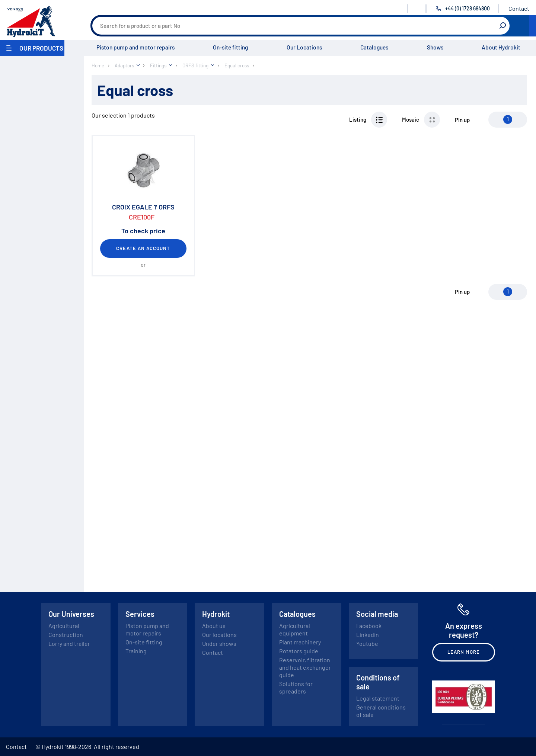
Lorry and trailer (69, 643)
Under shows (219, 643)
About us (214, 626)
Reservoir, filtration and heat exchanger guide (305, 667)
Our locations (219, 635)
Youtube (367, 643)
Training (136, 651)
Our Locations (304, 47)
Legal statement (378, 698)
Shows (435, 47)
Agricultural (64, 626)
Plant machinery (300, 642)
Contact (519, 8)
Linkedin (368, 635)
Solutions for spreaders (296, 687)
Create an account (143, 248)
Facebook (369, 626)
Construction (66, 635)
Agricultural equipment (295, 629)
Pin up (462, 120)
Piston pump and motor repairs (135, 47)
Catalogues (374, 47)
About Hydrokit (501, 47)
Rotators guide (299, 651)
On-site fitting (230, 47)
